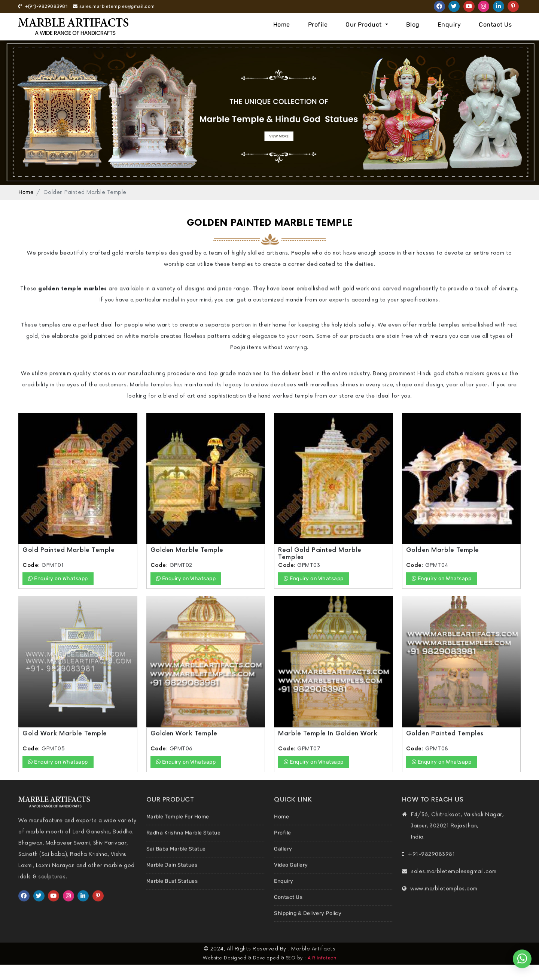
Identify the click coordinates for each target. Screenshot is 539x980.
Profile (318, 25)
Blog (413, 25)
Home (282, 25)
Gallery (283, 862)
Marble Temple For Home (178, 830)
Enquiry (449, 25)
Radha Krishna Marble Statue (184, 846)
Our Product (364, 25)
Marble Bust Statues (172, 894)
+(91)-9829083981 (43, 6)
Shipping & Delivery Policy (308, 927)
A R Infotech (322, 958)
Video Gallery (291, 878)
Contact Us (495, 25)
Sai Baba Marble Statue (176, 862)
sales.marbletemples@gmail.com (114, 6)
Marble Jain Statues (172, 878)
